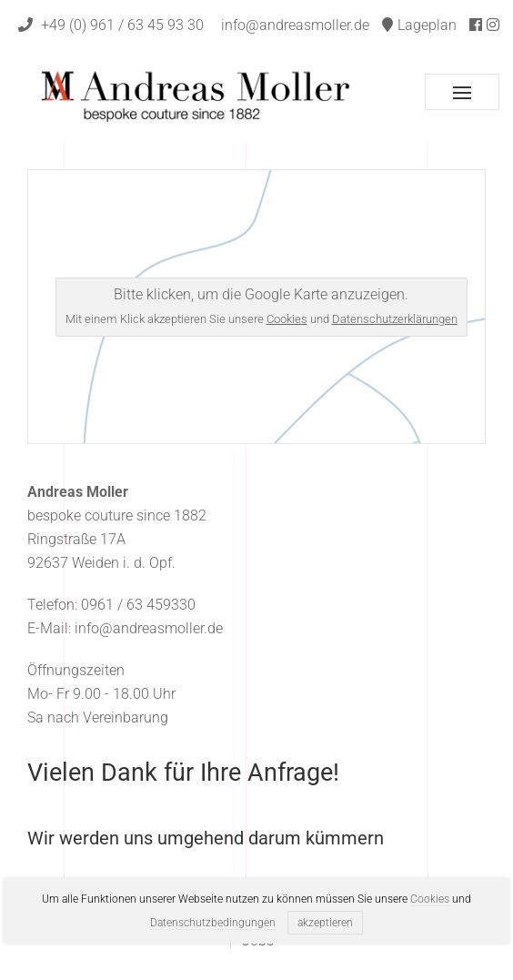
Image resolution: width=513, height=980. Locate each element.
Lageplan (419, 25)
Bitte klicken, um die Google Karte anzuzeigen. (262, 306)
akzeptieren (325, 923)
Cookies (287, 319)
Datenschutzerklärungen (395, 319)
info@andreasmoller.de (295, 25)
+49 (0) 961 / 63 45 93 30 (111, 25)
